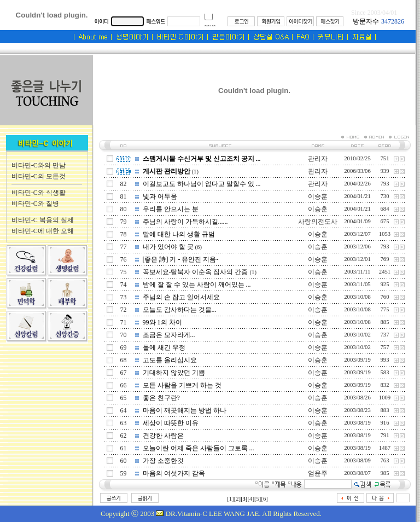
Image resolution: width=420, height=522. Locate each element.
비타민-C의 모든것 (39, 176)
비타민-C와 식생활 (39, 193)
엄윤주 (318, 473)
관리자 (318, 159)
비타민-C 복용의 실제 (43, 220)
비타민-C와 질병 (35, 204)
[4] (251, 499)
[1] (230, 499)
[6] (264, 499)
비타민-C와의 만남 (39, 165)
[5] (258, 499)
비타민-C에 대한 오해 (43, 231)
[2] (237, 499)
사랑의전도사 (318, 222)
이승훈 (318, 196)
